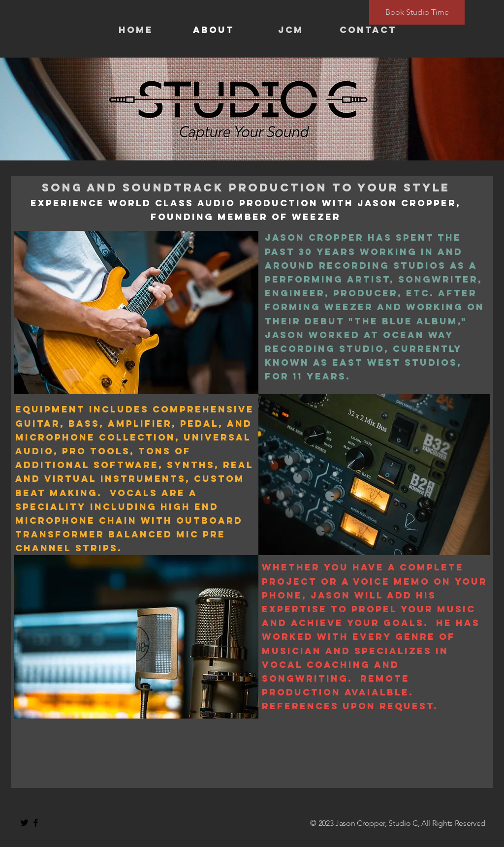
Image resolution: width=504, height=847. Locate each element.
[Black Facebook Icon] (36, 823)
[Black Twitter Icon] (24, 823)
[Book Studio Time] (417, 12)
